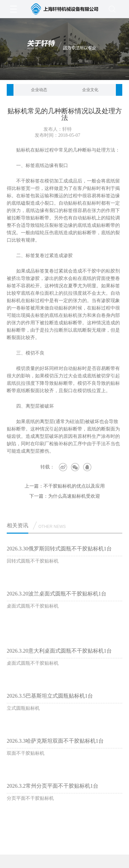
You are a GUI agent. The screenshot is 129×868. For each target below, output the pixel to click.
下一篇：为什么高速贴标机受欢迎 (65, 496)
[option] (39, 90)
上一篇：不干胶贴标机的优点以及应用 (65, 486)
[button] (10, 90)
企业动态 (39, 90)
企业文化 (90, 90)
